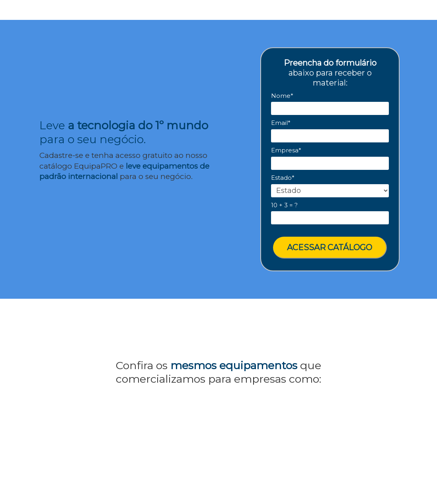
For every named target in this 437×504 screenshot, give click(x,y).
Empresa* (286, 150)
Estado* (283, 178)
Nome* (282, 96)
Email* (281, 123)
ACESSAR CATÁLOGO (330, 247)
